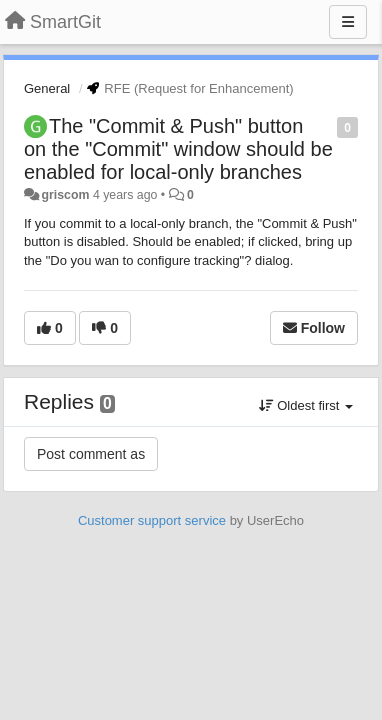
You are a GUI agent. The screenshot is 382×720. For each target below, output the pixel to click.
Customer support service (152, 520)
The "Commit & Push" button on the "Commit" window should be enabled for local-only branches (178, 149)
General (47, 88)
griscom (65, 195)
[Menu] (348, 22)
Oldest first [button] (306, 405)
